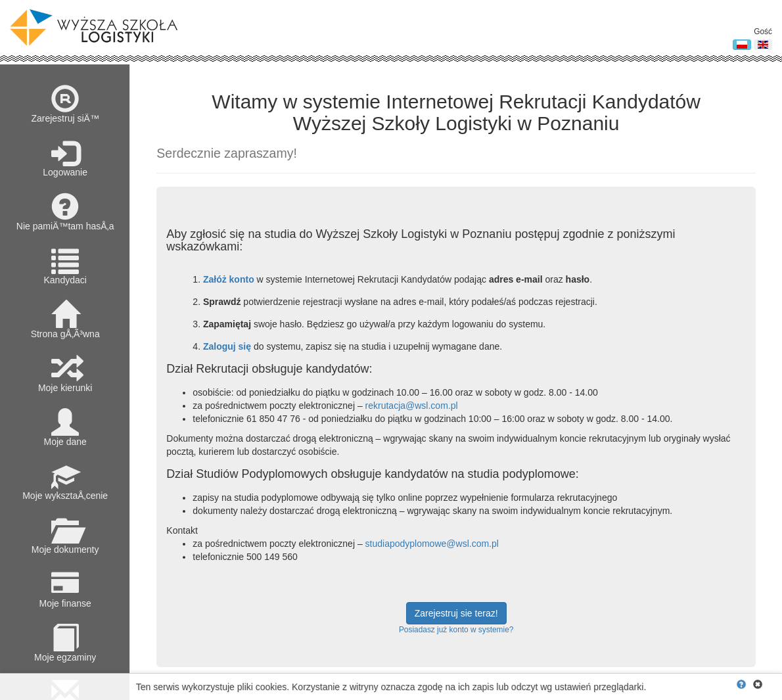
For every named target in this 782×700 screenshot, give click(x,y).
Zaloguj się (227, 346)
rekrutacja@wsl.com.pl (412, 406)
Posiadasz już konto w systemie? (456, 630)
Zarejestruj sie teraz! (456, 613)
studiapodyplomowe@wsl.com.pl (432, 544)
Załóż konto (229, 279)
